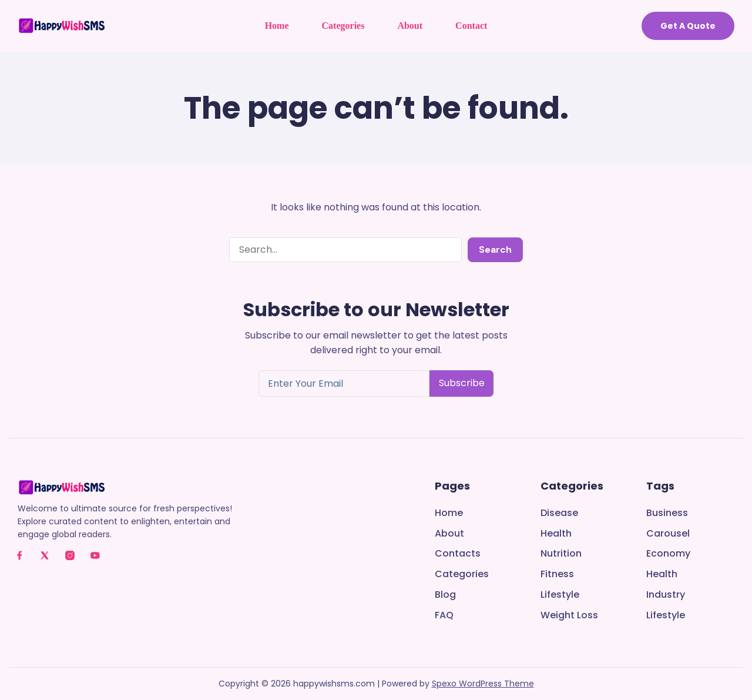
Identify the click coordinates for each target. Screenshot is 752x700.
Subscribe (462, 383)
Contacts (458, 554)
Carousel (668, 534)
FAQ (444, 616)
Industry (666, 595)
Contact (471, 26)
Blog (445, 595)
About (410, 26)
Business (667, 513)
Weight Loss (569, 616)
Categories (343, 26)
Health (556, 534)
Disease (559, 513)
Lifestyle (560, 595)
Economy (668, 554)
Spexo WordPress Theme (483, 684)
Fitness (557, 575)
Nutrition (561, 554)
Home (277, 26)
